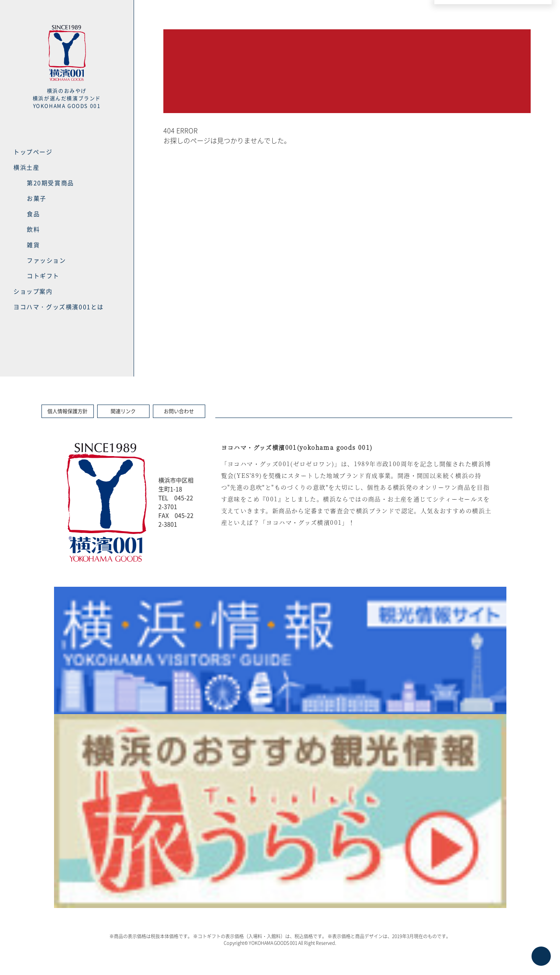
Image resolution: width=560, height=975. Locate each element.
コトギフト (43, 276)
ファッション (46, 260)
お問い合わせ (179, 411)
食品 (33, 214)
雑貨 (33, 245)
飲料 (33, 229)
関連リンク (123, 411)
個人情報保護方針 (67, 411)
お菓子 (37, 198)
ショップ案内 (33, 291)
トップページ (33, 152)
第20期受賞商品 (50, 183)
